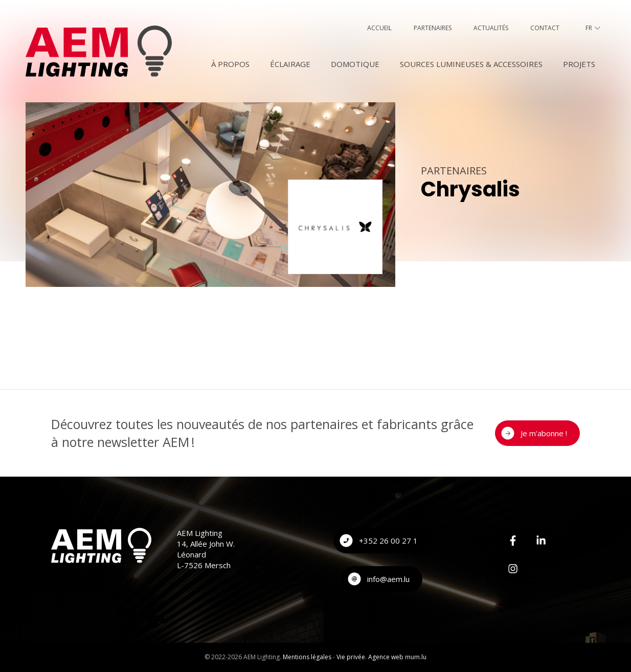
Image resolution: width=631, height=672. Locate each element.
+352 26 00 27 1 (388, 541)
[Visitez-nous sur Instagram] (513, 569)
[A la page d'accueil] (99, 51)
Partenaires (433, 28)
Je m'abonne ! (544, 433)
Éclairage (290, 64)
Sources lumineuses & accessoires (471, 64)
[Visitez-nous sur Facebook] (513, 541)
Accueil (379, 28)
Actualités (491, 28)
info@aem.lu (388, 579)
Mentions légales (307, 657)
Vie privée (351, 657)
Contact (545, 28)
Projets (579, 64)
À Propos (230, 64)
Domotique (355, 64)
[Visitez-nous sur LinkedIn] (541, 541)
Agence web (386, 657)
